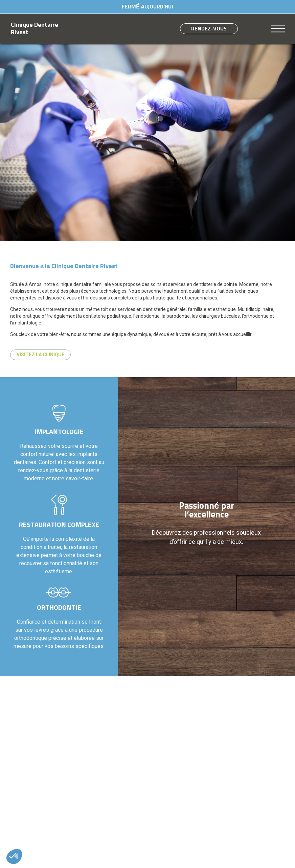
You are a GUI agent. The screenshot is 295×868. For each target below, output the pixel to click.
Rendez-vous (209, 29)
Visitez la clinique (40, 355)
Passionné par (207, 511)
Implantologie (59, 432)
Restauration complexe (59, 525)
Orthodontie (59, 608)
